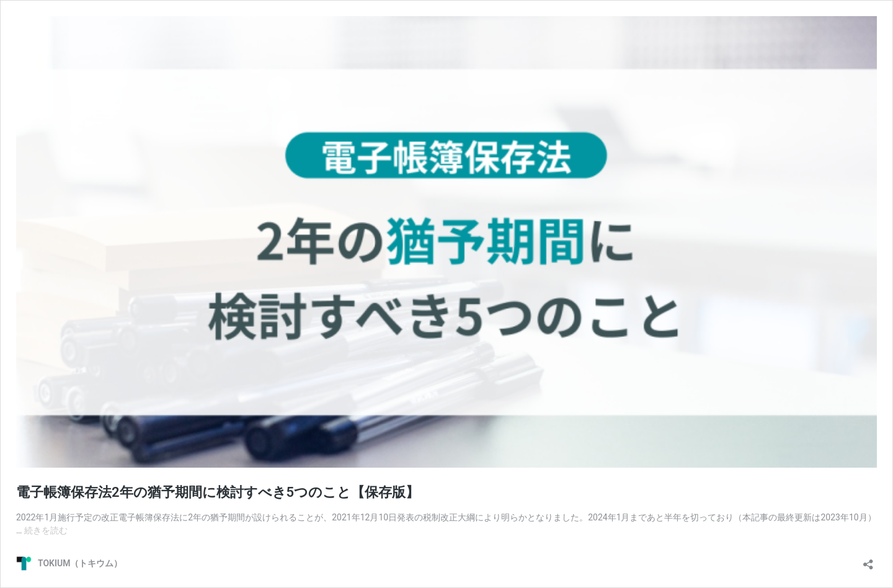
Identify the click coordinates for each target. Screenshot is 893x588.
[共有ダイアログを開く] (868, 560)
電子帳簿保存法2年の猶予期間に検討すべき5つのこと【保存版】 (218, 492)
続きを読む (46, 530)
